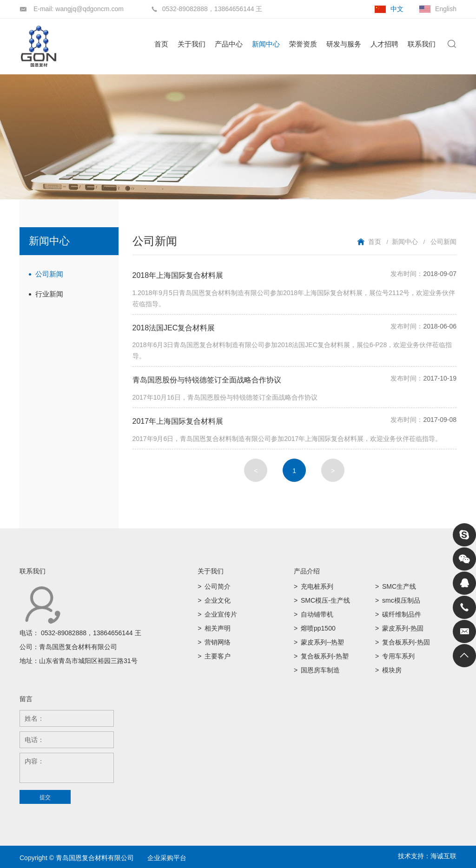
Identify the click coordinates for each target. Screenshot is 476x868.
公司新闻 (49, 274)
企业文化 (218, 600)
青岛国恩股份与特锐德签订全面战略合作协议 (207, 380)
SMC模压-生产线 (325, 600)
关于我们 (192, 44)
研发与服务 (344, 44)
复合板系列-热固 (406, 642)
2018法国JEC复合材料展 (174, 328)
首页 (161, 44)
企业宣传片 (221, 614)
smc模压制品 (401, 600)
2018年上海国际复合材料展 (178, 275)
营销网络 (218, 642)
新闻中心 (266, 44)
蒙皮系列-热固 (403, 628)
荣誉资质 (303, 44)
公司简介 (218, 586)
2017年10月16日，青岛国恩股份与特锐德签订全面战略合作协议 (225, 397)
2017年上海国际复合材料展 (178, 421)
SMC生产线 (399, 586)
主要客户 (218, 656)
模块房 (392, 670)
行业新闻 (49, 294)
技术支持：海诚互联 (427, 856)
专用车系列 (398, 656)
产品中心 (229, 44)
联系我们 (422, 44)
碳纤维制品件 (402, 614)
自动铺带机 (317, 614)
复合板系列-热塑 (325, 656)
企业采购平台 (167, 858)
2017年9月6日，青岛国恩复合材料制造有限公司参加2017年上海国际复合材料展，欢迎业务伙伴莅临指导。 (287, 439)
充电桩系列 (317, 586)
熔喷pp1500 (318, 628)
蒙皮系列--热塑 (322, 642)
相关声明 (218, 628)
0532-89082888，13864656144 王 (91, 633)
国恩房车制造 (320, 670)
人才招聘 (384, 44)
